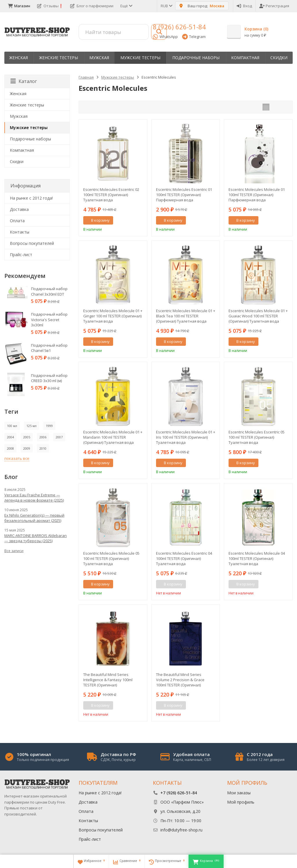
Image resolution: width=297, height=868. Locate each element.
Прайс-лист (21, 255)
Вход (244, 6)
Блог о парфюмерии (92, 6)
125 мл (31, 426)
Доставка (19, 209)
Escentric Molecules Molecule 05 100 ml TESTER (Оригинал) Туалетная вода (111, 558)
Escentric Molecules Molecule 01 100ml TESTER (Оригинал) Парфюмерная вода (257, 195)
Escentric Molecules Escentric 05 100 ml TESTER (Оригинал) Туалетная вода (257, 437)
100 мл (12, 426)
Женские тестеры (59, 58)
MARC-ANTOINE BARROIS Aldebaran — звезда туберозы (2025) (36, 538)
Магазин (19, 6)
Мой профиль (241, 802)
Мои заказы (239, 793)
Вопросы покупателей (32, 243)
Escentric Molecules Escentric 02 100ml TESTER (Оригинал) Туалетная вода (111, 195)
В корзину (97, 220)
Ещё (126, 6)
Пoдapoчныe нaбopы (196, 58)
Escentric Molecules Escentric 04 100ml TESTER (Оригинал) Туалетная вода (184, 558)
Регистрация (274, 6)
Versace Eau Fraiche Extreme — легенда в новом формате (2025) (34, 498)
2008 (10, 448)
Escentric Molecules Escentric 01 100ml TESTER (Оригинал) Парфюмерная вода (184, 195)
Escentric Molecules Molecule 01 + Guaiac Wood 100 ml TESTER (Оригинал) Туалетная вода (258, 316)
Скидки (279, 58)
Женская (19, 58)
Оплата (17, 221)
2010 (43, 448)
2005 (27, 437)
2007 (59, 437)
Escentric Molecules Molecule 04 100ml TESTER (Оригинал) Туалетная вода (257, 558)
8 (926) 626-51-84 (179, 27)
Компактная (245, 58)
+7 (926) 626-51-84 (179, 793)
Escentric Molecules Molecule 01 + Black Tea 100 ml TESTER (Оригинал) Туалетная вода (186, 316)
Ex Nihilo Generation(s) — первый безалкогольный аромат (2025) (34, 518)
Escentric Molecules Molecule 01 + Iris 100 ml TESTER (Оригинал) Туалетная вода (186, 437)
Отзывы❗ (50, 6)
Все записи (14, 551)
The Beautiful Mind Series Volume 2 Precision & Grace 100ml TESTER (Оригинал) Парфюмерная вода (180, 680)
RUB (166, 6)
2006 (43, 437)
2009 (27, 448)
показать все (17, 458)
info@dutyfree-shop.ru (181, 830)
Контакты (20, 232)
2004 (10, 437)
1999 (49, 426)
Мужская (99, 58)
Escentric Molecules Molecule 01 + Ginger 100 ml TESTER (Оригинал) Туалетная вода (113, 316)
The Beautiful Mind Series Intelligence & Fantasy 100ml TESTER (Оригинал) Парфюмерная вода (108, 680)
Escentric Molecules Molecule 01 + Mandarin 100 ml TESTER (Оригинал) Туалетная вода (113, 437)
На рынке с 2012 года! (31, 198)
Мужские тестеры (140, 58)
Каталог (24, 81)
